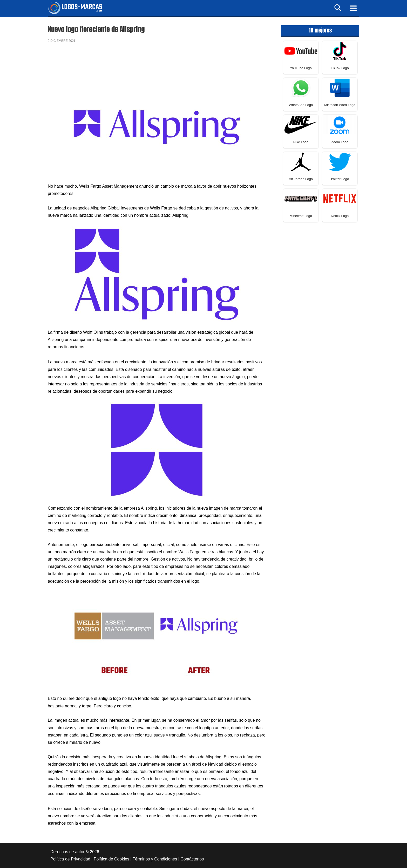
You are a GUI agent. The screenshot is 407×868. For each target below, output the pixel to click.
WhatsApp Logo (301, 105)
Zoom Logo (340, 142)
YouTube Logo (301, 68)
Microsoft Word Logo (340, 105)
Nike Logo (301, 142)
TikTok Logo (340, 68)
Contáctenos (192, 859)
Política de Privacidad (70, 859)
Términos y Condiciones (155, 859)
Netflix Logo (340, 216)
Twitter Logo (340, 179)
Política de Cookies (111, 859)
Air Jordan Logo (301, 179)
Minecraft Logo (301, 216)
